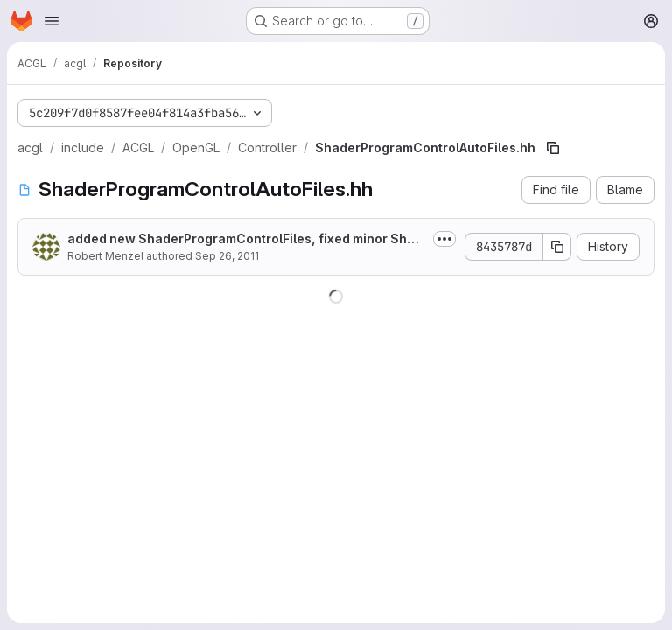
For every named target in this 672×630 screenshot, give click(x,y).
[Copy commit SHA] (557, 247)
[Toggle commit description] (444, 239)
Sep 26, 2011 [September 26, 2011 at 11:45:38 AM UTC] (227, 256)
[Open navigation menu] (52, 21)
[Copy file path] (553, 148)
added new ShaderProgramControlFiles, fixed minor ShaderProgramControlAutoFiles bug (245, 239)
